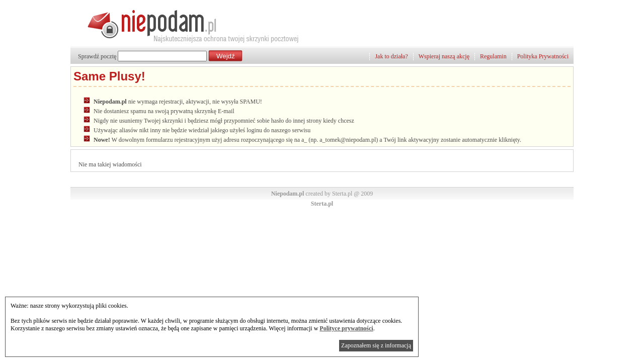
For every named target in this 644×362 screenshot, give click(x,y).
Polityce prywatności (346, 328)
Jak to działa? (391, 56)
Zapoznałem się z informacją (376, 345)
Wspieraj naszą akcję (444, 56)
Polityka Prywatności (543, 56)
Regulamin (493, 56)
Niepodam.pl (288, 194)
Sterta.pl (322, 204)
